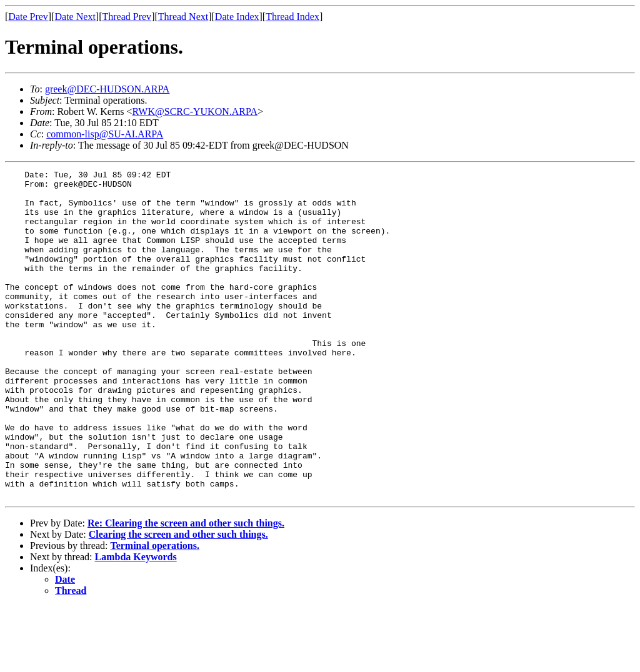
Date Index (237, 17)
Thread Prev (127, 17)
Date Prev (28, 17)
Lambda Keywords (136, 622)
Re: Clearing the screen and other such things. (186, 589)
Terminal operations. (155, 611)
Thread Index (292, 17)
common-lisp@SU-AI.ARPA (105, 134)
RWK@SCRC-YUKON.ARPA (195, 111)
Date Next (75, 17)
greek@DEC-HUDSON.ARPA (107, 89)
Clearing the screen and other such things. (178, 600)
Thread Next (183, 17)
